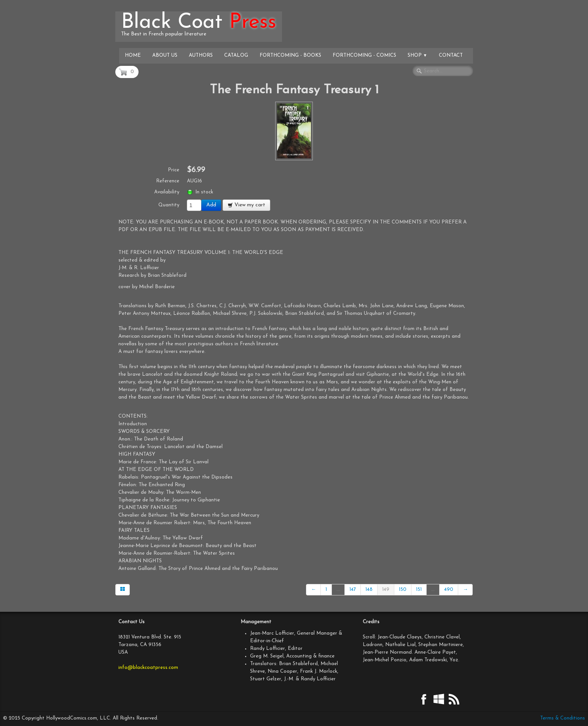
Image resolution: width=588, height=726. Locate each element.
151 (419, 590)
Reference (168, 181)
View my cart (246, 205)
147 (353, 590)
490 (449, 590)
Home (133, 55)
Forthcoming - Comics (364, 55)
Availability (167, 192)
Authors (201, 55)
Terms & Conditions (563, 718)
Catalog (236, 55)
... (338, 590)
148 (369, 590)
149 (386, 590)
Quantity (169, 205)
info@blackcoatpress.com (148, 668)
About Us (165, 55)
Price (174, 170)
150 (403, 590)
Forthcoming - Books (290, 55)
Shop (417, 55)
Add (211, 205)
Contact (451, 55)
